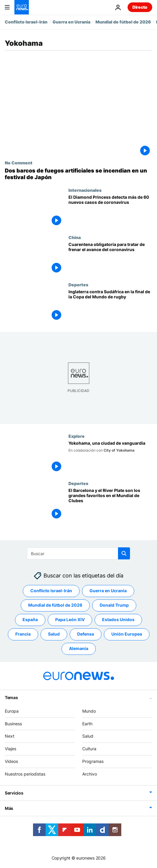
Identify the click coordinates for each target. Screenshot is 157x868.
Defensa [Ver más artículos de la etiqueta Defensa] (86, 634)
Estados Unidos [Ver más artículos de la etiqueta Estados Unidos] (118, 620)
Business (13, 724)
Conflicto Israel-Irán (26, 22)
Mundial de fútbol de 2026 (123, 22)
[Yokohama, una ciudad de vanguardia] (110, 457)
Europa (12, 711)
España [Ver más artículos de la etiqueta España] (30, 620)
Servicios (14, 793)
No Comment (19, 163)
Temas (11, 697)
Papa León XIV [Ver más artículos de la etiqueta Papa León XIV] (70, 620)
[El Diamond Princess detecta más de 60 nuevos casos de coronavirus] (110, 211)
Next (10, 736)
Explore (77, 436)
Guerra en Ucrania (71, 22)
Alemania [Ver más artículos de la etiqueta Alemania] (79, 649)
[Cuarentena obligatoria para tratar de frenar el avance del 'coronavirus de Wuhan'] (110, 258)
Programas (93, 761)
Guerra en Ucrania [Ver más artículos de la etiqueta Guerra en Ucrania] (108, 591)
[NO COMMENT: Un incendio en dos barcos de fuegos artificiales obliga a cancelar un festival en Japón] (78, 174)
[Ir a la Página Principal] (22, 7)
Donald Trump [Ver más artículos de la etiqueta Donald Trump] (114, 605)
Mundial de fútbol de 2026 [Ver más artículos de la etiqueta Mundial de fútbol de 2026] (55, 605)
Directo (140, 7)
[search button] (124, 553)
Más (9, 808)
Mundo (89, 711)
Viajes (11, 749)
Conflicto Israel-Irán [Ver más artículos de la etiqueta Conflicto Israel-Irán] (51, 591)
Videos (11, 761)
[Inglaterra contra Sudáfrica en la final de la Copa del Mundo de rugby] (110, 306)
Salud (88, 736)
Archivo (90, 774)
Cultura (89, 749)
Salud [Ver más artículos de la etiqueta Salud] (54, 634)
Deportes (78, 285)
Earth (87, 724)
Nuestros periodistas (25, 774)
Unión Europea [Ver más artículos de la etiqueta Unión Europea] (127, 634)
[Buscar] (78, 553)
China (75, 237)
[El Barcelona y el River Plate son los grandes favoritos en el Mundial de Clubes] (110, 504)
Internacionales (85, 190)
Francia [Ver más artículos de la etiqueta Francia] (23, 634)
